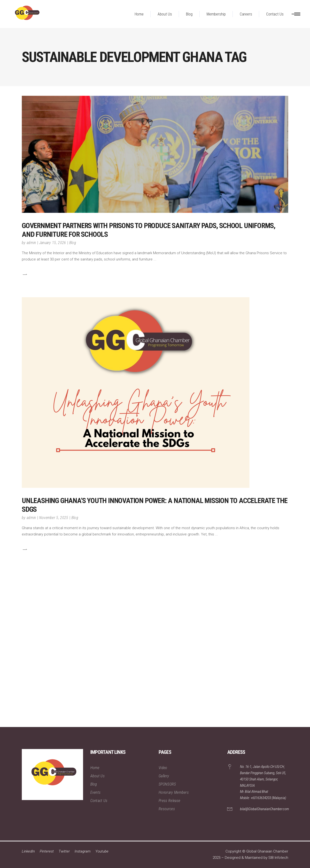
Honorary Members (174, 792)
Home (95, 768)
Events (96, 792)
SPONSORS (167, 784)
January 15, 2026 (53, 243)
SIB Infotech (278, 858)
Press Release (169, 801)
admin (31, 243)
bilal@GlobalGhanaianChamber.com (264, 809)
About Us (98, 776)
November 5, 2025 (54, 518)
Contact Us (99, 801)
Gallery (164, 776)
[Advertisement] (145, 654)
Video (163, 768)
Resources (167, 809)
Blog (73, 243)
